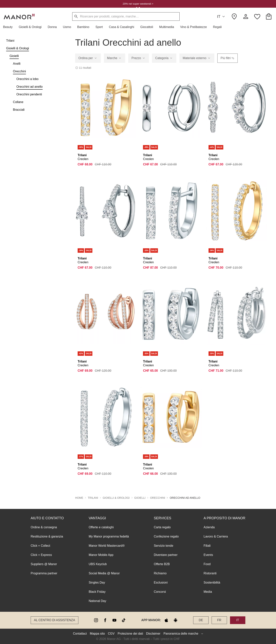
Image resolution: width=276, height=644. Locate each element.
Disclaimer (153, 634)
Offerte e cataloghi (101, 527)
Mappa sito (97, 634)
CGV (111, 634)
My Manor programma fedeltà (109, 536)
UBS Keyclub (98, 564)
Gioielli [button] (140, 498)
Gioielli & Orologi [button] (116, 498)
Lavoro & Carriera (216, 536)
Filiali (207, 546)
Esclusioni (161, 582)
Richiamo (160, 573)
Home (79, 498)
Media (208, 592)
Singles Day (97, 582)
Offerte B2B (162, 564)
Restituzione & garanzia (47, 536)
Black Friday (97, 592)
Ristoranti (210, 573)
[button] (9, 27)
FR (219, 620)
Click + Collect (40, 546)
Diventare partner (166, 555)
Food (207, 564)
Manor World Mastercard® (107, 546)
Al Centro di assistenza (55, 620)
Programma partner (44, 573)
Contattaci (80, 634)
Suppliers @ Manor (44, 564)
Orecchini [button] (158, 498)
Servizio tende (163, 546)
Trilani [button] (93, 498)
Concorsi (160, 592)
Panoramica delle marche (181, 634)
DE (201, 620)
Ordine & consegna (44, 527)
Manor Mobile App (101, 555)
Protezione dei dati (130, 634)
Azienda (209, 527)
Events (208, 555)
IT (221, 17)
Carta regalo (162, 527)
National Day (98, 601)
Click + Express (41, 555)
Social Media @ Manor (104, 573)
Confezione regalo (166, 536)
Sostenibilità (212, 582)
